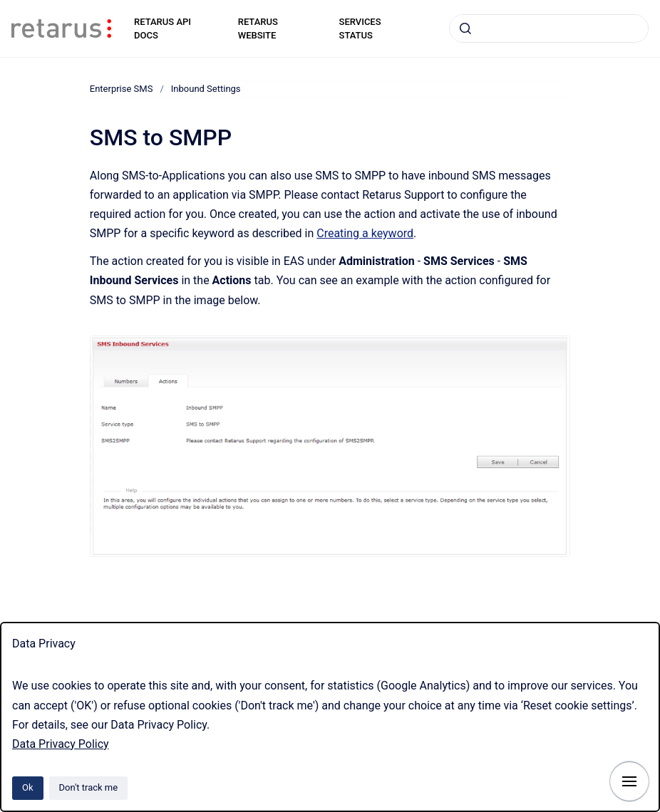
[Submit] (465, 28)
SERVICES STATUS (360, 29)
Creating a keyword (365, 233)
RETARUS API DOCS (163, 29)
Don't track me (89, 787)
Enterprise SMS (122, 89)
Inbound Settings (206, 89)
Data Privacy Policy (61, 744)
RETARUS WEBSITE (258, 29)
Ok (28, 787)
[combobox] (549, 28)
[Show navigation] (629, 781)
